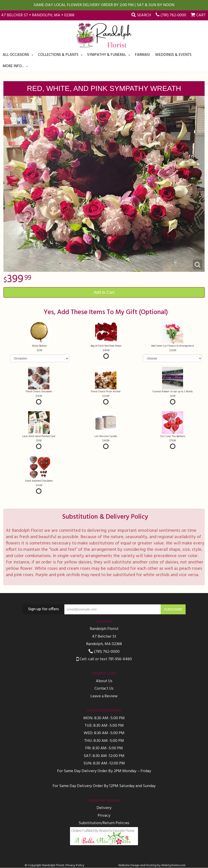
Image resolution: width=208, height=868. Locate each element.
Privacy (104, 816)
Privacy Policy (75, 865)
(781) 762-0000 (173, 15)
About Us (104, 681)
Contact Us (104, 689)
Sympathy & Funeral (107, 55)
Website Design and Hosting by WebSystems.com (152, 865)
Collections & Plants (58, 55)
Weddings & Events (173, 55)
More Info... (13, 66)
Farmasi (142, 55)
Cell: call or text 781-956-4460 (104, 659)
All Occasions (16, 55)
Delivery (104, 808)
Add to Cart (104, 292)
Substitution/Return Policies (104, 823)
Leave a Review (104, 696)
